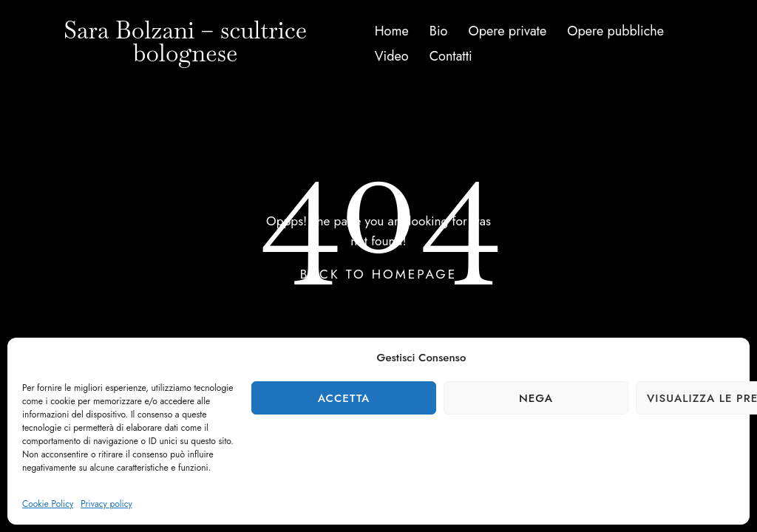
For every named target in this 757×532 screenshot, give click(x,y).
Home (392, 31)
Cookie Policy (48, 504)
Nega (536, 398)
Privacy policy (106, 504)
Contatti (451, 56)
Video (392, 56)
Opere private (508, 31)
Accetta (344, 398)
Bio (439, 31)
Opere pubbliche (615, 31)
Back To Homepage (378, 274)
